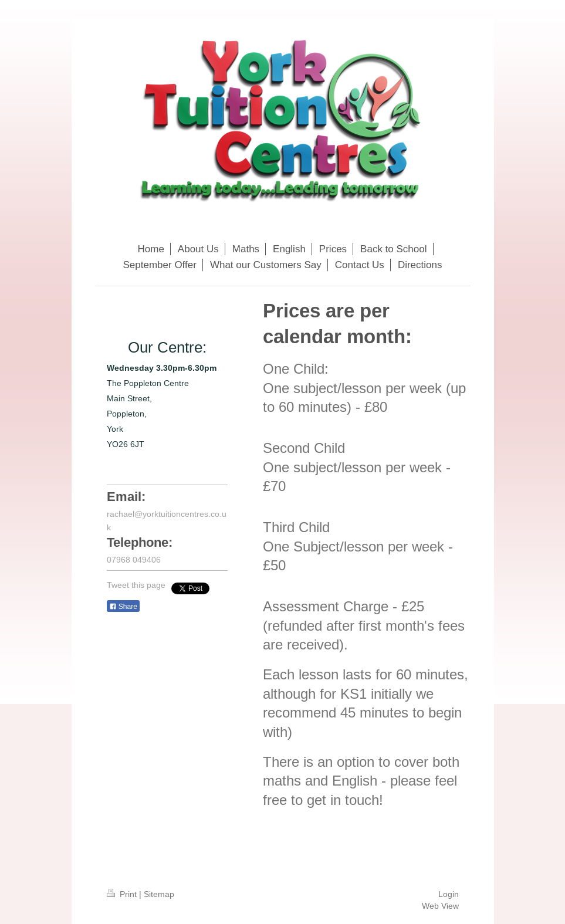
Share (123, 607)
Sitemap (159, 894)
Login (449, 894)
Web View (440, 906)
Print (123, 894)
